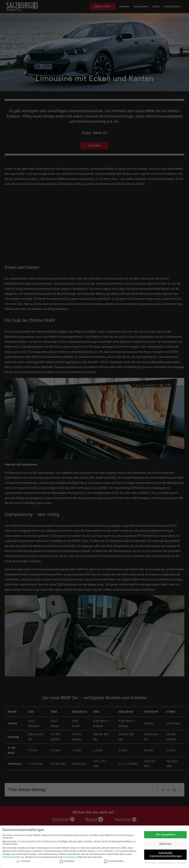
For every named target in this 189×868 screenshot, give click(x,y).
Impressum (182, 863)
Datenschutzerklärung (13, 857)
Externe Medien (114, 861)
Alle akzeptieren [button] (165, 835)
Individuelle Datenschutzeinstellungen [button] (166, 855)
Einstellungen (70, 857)
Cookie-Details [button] (151, 863)
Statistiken (67, 861)
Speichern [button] (165, 844)
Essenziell (23, 861)
